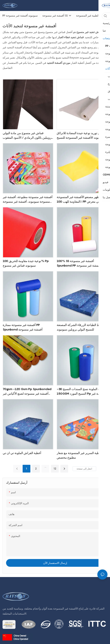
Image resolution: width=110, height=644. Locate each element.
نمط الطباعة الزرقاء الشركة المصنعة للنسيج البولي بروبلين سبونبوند (79, 327)
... (45, 467)
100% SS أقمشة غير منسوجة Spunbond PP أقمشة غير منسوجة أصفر (79, 263)
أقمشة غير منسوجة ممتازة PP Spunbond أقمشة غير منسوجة (23, 327)
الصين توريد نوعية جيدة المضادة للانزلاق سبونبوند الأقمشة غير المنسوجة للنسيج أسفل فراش (81, 136)
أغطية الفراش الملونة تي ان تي (22, 453)
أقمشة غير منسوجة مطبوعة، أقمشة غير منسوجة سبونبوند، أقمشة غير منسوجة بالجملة (28, 199)
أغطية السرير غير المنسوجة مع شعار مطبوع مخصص (79, 455)
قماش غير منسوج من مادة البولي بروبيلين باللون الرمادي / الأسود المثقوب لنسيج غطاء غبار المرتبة (27, 136)
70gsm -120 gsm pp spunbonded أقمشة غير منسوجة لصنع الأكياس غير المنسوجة (27, 391)
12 (55, 469)
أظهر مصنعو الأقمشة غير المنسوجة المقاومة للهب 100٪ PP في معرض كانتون (78, 199)
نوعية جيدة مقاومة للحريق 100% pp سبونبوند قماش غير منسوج (26, 263)
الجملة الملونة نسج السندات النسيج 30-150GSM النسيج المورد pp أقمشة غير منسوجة (81, 391)
